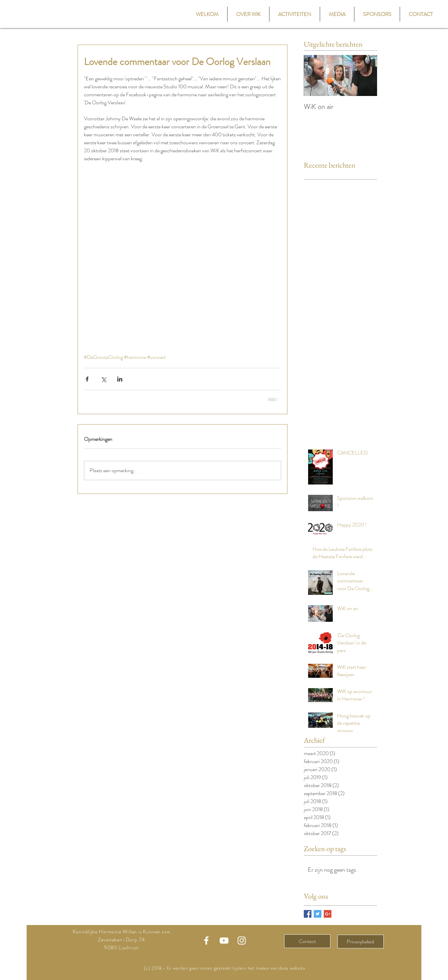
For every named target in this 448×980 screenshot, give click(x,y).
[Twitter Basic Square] (318, 914)
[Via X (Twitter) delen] (103, 379)
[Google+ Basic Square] (328, 914)
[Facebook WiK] (206, 941)
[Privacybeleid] (361, 942)
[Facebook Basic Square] (308, 914)
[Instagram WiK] (242, 941)
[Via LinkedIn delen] (120, 379)
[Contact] (307, 941)
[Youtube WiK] (224, 941)
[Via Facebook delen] (87, 379)
